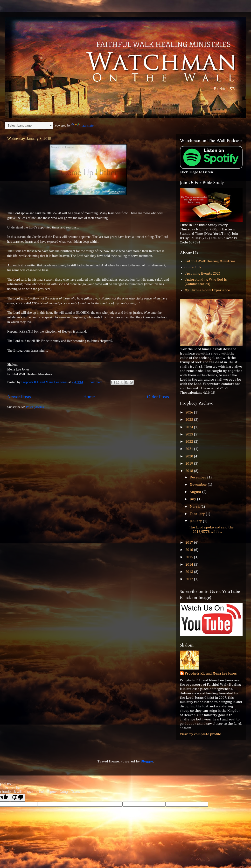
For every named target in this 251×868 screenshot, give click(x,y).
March (195, 507)
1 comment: (96, 382)
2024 (190, 427)
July (193, 499)
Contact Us (193, 267)
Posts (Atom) (35, 407)
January (196, 521)
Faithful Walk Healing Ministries (210, 261)
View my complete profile (200, 734)
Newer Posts (19, 397)
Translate (83, 125)
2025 (190, 420)
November (199, 485)
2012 (190, 579)
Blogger (147, 761)
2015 (190, 557)
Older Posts (158, 397)
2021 (190, 449)
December (198, 477)
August (196, 492)
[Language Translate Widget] (29, 125)
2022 (190, 442)
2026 (190, 412)
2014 (190, 565)
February (198, 514)
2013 (190, 572)
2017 (190, 543)
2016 (190, 550)
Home (89, 397)
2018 (190, 471)
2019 (190, 464)
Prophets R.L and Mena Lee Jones (211, 673)
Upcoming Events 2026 (202, 274)
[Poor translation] (18, 798)
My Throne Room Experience (207, 290)
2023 (190, 434)
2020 (190, 456)
